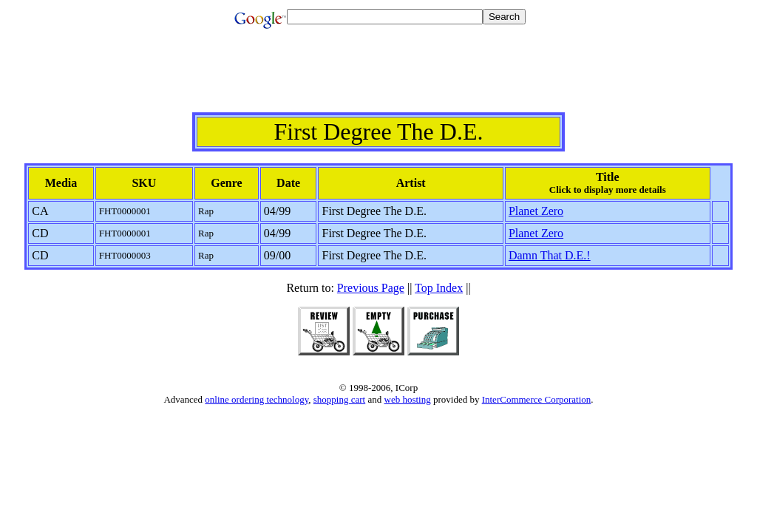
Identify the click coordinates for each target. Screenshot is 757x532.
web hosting (408, 399)
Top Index (439, 288)
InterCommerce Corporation (537, 399)
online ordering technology (257, 399)
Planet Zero (536, 211)
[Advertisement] (378, 79)
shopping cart (339, 399)
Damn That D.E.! (550, 255)
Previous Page (371, 288)
